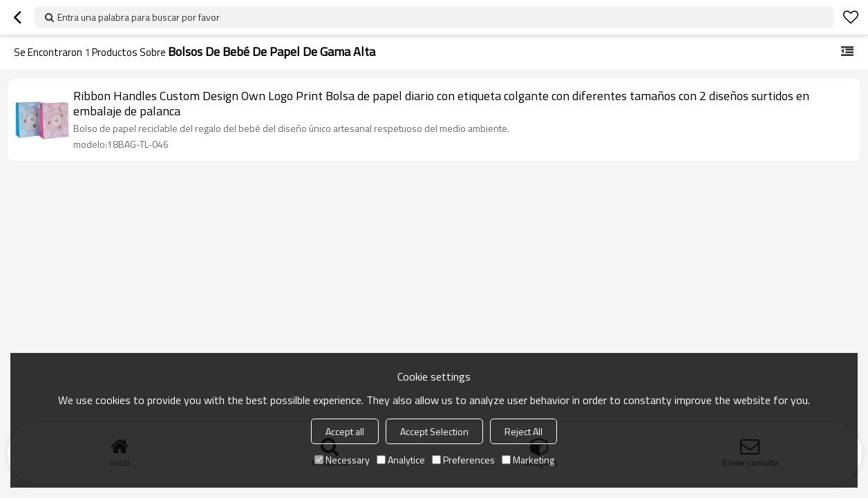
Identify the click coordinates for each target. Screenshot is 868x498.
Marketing (528, 460)
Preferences (463, 460)
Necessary (342, 460)
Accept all (345, 431)
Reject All (523, 431)
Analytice (401, 460)
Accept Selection (434, 431)
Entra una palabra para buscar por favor (139, 17)
